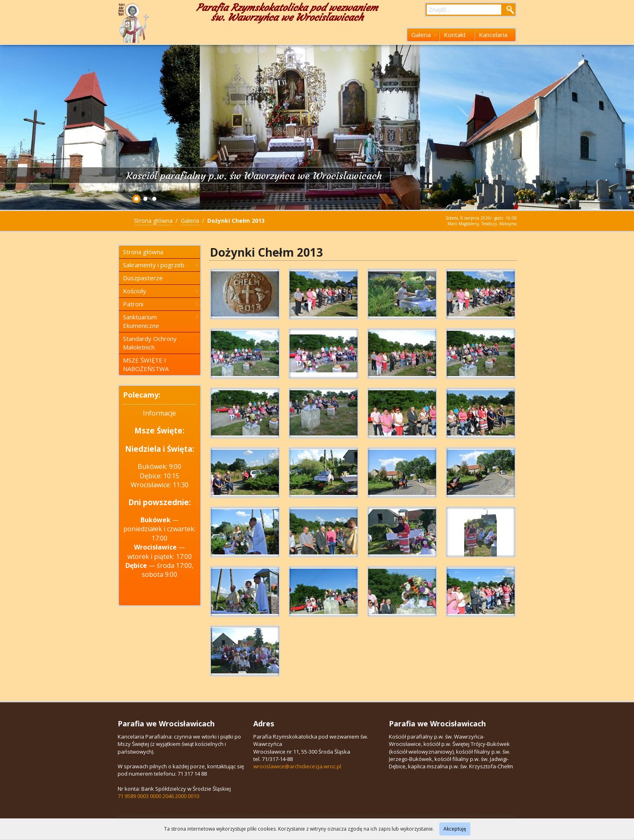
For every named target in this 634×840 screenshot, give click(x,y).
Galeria (424, 35)
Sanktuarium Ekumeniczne (160, 321)
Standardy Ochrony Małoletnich (150, 343)
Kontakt (455, 35)
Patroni (160, 304)
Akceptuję (455, 829)
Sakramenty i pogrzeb (160, 265)
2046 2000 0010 (181, 796)
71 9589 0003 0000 (139, 796)
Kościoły (160, 291)
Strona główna (153, 221)
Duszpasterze (143, 278)
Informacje (159, 413)
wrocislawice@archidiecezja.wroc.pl (297, 766)
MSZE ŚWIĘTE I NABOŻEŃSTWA (146, 364)
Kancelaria (493, 35)
